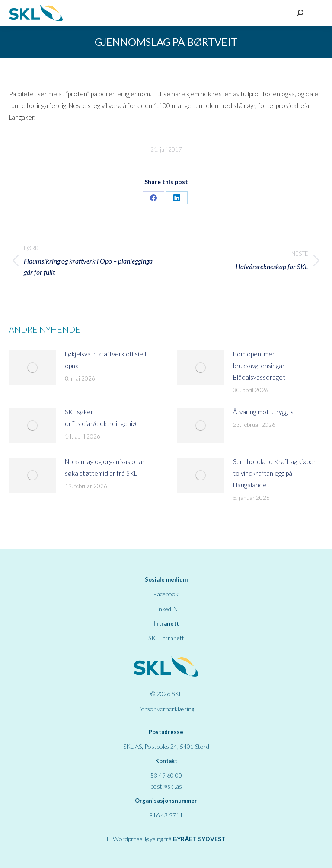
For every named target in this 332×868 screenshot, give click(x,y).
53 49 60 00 (166, 775)
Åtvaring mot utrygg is (263, 412)
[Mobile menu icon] (318, 13)
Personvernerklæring (166, 709)
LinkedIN (166, 609)
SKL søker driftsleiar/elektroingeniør (102, 418)
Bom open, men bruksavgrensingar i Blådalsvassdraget (260, 366)
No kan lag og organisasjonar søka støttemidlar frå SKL (105, 467)
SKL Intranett (166, 638)
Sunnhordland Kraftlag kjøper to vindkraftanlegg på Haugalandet (275, 473)
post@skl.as (166, 786)
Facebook (166, 594)
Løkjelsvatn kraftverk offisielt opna (106, 360)
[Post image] (32, 368)
